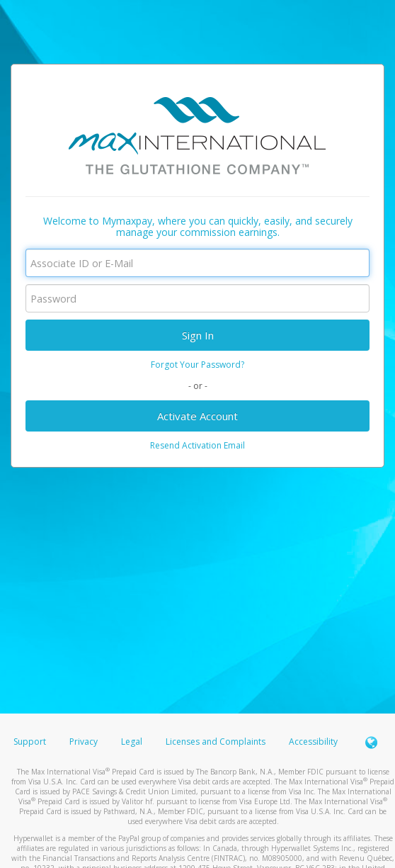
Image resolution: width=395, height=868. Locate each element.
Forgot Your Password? (197, 365)
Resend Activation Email (197, 445)
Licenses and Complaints (217, 742)
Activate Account (197, 416)
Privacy (84, 742)
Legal (132, 742)
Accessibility (313, 742)
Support (30, 742)
